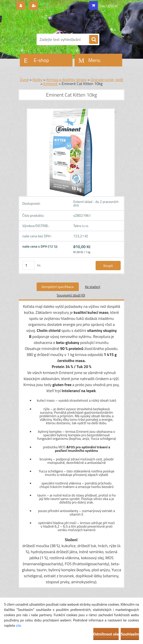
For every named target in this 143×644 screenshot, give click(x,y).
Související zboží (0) (71, 295)
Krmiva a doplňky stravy (67, 80)
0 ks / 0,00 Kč (109, 6)
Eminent (51, 84)
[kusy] (29, 265)
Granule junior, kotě (107, 80)
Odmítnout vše (106, 634)
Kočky (38, 80)
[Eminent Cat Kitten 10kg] (71, 110)
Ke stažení (93, 287)
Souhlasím (130, 634)
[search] (94, 40)
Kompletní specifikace (58, 287)
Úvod (24, 80)
